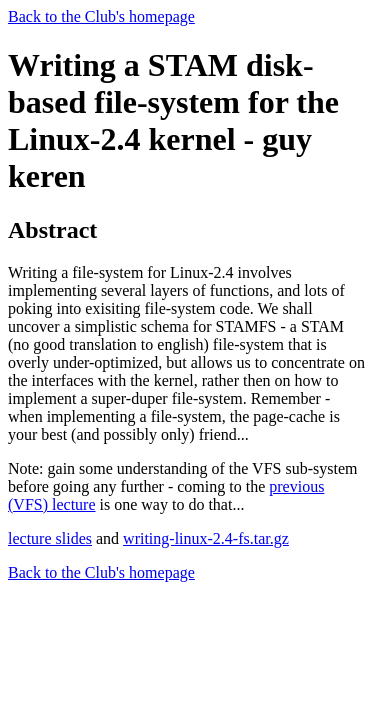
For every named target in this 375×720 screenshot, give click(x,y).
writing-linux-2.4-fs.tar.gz (206, 538)
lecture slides (50, 538)
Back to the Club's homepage (101, 16)
